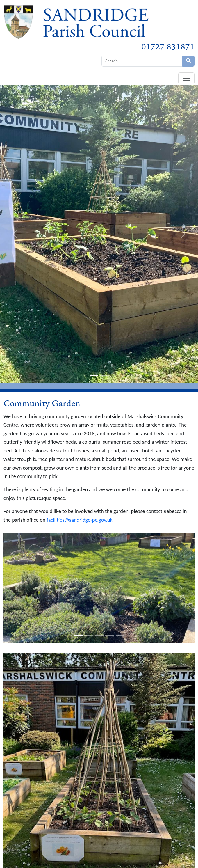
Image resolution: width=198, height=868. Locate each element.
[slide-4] (110, 635)
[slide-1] (94, 375)
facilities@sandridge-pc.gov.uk (79, 520)
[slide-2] (104, 375)
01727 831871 (168, 47)
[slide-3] (99, 635)
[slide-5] (120, 635)
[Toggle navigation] (186, 78)
